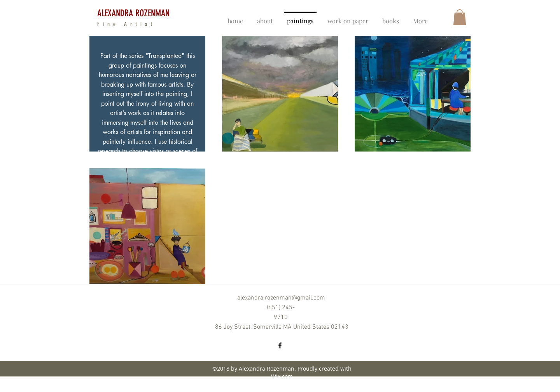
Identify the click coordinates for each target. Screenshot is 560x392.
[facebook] (280, 345)
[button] (460, 17)
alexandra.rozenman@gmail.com (281, 298)
